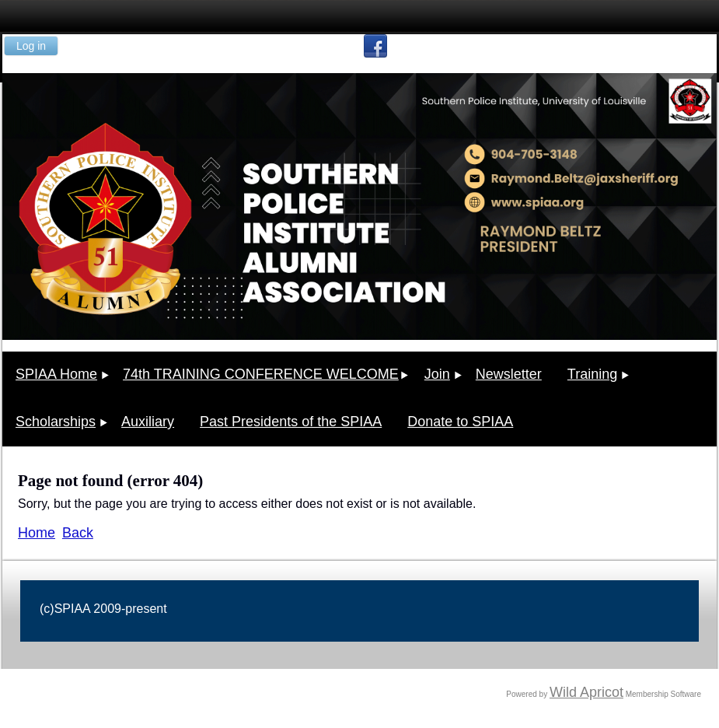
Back (78, 533)
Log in (31, 46)
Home (37, 533)
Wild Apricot (586, 692)
